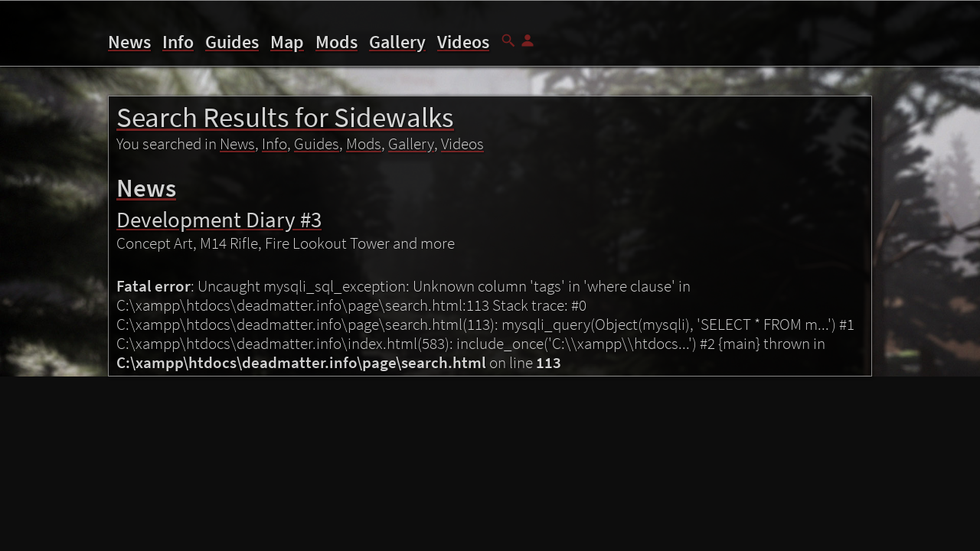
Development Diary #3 (219, 219)
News (129, 42)
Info (178, 42)
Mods (336, 42)
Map (287, 42)
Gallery (397, 42)
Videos (463, 42)
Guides (232, 42)
